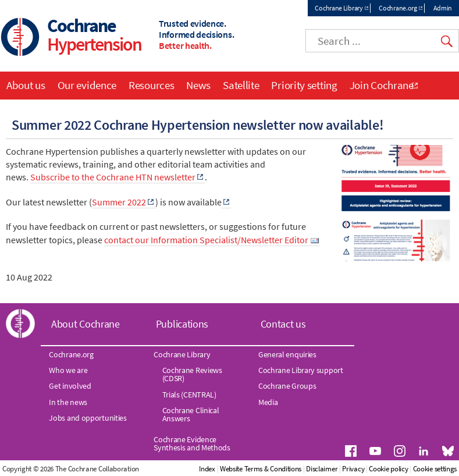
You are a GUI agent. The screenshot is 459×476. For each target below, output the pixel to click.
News (198, 85)
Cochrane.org (398, 8)
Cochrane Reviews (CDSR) (192, 374)
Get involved (70, 386)
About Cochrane (86, 324)
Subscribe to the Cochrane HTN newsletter (113, 177)
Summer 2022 (119, 202)
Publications (182, 324)
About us (26, 85)
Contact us (283, 324)
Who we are (68, 370)
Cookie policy (388, 469)
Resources (151, 85)
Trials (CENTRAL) (189, 395)
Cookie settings (435, 469)
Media (268, 402)
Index (207, 469)
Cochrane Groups (287, 386)
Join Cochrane (382, 85)
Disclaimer (322, 469)
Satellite (241, 85)
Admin (443, 8)
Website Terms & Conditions (261, 469)
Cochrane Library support (301, 370)
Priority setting (304, 85)
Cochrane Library (339, 8)
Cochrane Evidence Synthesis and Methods (192, 443)
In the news (68, 402)
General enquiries (287, 354)
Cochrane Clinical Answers (191, 414)
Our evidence (87, 85)
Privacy (353, 469)
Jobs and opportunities (88, 418)
